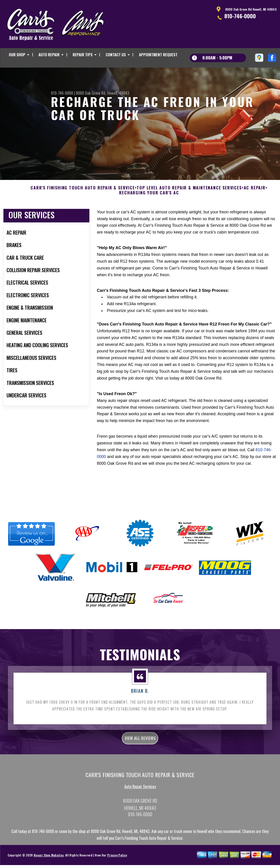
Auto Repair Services (140, 811)
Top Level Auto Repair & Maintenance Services (189, 210)
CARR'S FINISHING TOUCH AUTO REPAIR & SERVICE (83, 210)
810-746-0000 (240, 16)
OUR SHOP (17, 55)
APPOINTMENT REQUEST (158, 55)
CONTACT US (116, 55)
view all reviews (140, 762)
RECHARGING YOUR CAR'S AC (149, 215)
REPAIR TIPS (83, 55)
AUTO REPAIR (49, 55)
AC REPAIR (255, 210)
